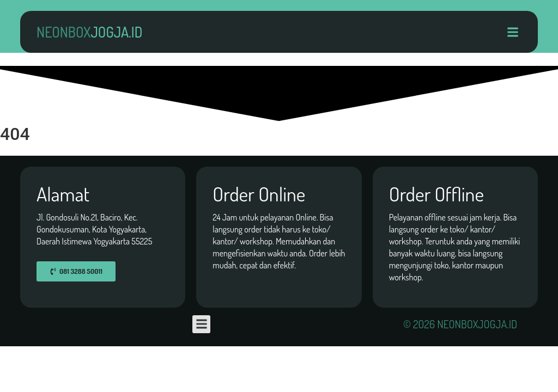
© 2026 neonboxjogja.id (460, 324)
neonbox (89, 32)
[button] (512, 32)
